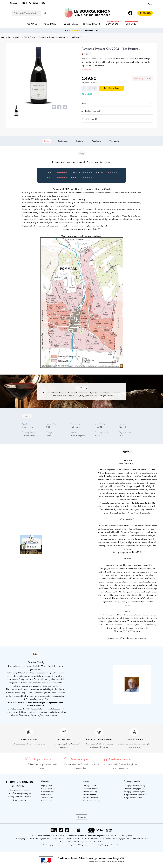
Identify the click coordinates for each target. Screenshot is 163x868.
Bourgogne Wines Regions (134, 791)
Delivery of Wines (90, 785)
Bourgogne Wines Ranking (134, 785)
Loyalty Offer (47, 785)
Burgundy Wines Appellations (135, 795)
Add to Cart (111, 88)
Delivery (117, 103)
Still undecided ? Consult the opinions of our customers (121, 766)
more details (86, 69)
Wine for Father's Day (91, 801)
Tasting (47, 141)
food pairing (63, 141)
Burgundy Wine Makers (133, 798)
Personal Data (47, 801)
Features (80, 141)
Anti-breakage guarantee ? (117, 111)
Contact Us (81, 817)
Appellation (96, 141)
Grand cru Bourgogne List (134, 788)
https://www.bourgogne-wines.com (131, 638)
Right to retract (47, 791)
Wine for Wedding (90, 791)
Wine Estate (114, 141)
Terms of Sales (47, 798)
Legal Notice (46, 795)
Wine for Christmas (90, 798)
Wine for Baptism (89, 795)
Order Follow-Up (48, 788)
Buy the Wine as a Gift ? (117, 119)
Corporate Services (90, 788)
